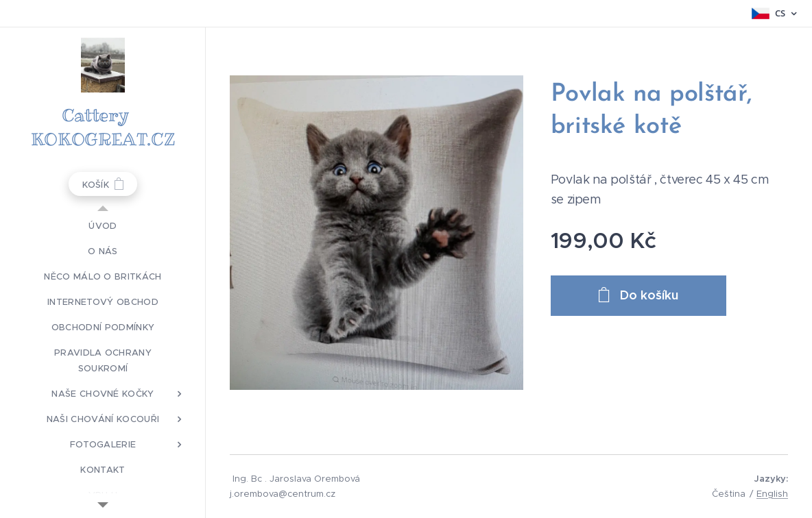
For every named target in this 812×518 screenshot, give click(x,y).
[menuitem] (103, 226)
